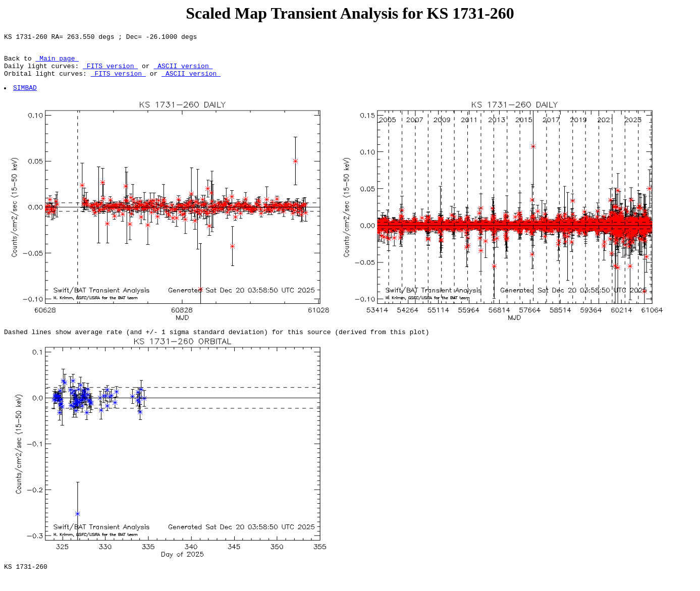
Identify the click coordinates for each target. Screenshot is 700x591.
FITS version (110, 72)
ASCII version (183, 72)
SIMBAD (25, 96)
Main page (57, 63)
